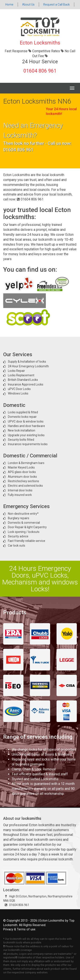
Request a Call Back (57, 4)
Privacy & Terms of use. (20, 929)
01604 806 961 (40, 71)
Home (9, 4)
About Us (28, 4)
